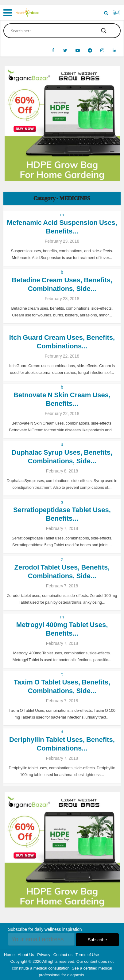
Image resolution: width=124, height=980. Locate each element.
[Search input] (50, 31)
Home (9, 955)
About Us (26, 955)
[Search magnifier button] (104, 31)
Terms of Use (87, 955)
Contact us (63, 955)
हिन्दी (117, 13)
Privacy (44, 955)
